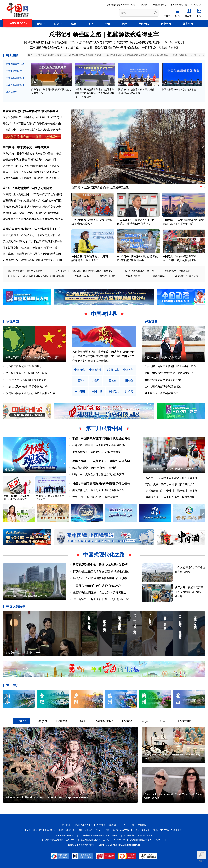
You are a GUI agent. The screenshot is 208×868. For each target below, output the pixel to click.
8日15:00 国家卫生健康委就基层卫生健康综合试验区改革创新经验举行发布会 (147, 55)
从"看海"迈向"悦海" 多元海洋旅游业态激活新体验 (31, 213)
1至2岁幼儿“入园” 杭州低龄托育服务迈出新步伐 (100, 578)
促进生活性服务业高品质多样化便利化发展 (30, 393)
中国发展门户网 (159, 5)
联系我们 (113, 825)
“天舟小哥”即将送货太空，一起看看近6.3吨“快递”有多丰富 (145, 48)
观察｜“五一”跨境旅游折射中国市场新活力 (96, 497)
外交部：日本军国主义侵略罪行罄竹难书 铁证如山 (32, 124)
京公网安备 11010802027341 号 (138, 835)
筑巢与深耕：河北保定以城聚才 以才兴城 (26, 596)
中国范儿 (168, 256)
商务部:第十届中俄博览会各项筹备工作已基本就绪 (32, 154)
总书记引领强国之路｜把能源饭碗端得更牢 (104, 34)
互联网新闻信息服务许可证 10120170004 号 (100, 835)
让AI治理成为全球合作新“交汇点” (163, 387)
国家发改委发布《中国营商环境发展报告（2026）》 (33, 117)
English (21, 721)
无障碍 (201, 857)
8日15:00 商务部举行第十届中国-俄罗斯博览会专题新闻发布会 (70, 55)
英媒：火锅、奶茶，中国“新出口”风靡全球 (170, 484)
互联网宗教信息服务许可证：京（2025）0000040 (103, 840)
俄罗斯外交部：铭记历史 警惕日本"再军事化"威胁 (31, 248)
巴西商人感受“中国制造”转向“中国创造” (95, 468)
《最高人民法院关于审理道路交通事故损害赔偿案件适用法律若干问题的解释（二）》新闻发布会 (94, 93)
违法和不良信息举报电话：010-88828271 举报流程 (158, 830)
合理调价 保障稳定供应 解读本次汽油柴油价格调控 (32, 201)
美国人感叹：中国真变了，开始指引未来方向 (101, 461)
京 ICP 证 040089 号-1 (65, 835)
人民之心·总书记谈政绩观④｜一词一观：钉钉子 (155, 42)
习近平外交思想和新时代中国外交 (121, 5)
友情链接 (142, 825)
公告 (123, 825)
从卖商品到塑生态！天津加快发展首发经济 (100, 565)
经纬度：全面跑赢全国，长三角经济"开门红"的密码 (32, 194)
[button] (203, 146)
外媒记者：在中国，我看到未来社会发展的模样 (100, 445)
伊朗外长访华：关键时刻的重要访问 (163, 357)
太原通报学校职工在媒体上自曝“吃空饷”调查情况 (31, 178)
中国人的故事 (16, 607)
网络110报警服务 (67, 830)
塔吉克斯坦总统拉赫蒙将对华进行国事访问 (30, 111)
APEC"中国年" (107, 276)
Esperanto (185, 721)
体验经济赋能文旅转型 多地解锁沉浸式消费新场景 (32, 207)
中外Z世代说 (79, 220)
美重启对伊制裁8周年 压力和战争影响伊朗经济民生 (33, 241)
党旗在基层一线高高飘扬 (177, 271)
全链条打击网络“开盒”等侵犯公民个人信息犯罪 (30, 160)
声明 (132, 825)
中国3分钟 (123, 256)
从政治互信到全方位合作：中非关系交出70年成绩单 (32, 357)
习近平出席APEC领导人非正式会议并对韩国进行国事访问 (83, 271)
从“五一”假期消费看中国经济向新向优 (27, 188)
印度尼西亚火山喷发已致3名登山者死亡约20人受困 (32, 260)
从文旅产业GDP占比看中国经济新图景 (88, 48)
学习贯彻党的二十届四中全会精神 (25, 271)
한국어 (164, 721)
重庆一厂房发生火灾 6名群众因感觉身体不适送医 (31, 172)
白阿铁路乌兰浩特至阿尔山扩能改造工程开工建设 (100, 188)
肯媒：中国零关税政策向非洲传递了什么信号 (101, 484)
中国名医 (168, 220)
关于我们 (66, 825)
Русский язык (104, 721)
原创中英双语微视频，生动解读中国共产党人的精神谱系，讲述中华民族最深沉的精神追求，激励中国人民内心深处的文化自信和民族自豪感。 (103, 356)
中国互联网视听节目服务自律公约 (40, 830)
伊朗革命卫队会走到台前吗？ (161, 393)
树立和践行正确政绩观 (187, 276)
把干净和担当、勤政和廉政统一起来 (27, 373)
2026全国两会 (82, 276)
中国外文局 (196, 5)
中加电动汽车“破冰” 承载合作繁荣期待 (28, 387)
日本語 (81, 721)
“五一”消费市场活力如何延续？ (47, 48)
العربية (146, 721)
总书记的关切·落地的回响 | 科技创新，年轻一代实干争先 (58, 42)
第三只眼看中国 (104, 428)
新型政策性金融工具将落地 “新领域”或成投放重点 (101, 572)
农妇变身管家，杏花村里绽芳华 (23, 653)
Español (127, 721)
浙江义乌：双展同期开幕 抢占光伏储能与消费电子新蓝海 (189, 592)
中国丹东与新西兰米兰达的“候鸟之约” (97, 586)
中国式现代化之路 (104, 555)
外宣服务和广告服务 (83, 825)
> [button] (203, 55)
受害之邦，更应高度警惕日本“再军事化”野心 (170, 366)
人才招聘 (101, 825)
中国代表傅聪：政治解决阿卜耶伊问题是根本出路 (31, 235)
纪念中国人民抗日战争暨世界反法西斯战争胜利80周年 (36, 276)
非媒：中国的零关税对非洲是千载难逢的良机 (101, 438)
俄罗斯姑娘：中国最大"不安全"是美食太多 (97, 452)
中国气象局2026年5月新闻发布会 (179, 90)
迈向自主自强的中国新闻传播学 (24, 366)
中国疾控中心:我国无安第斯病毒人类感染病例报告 (32, 130)
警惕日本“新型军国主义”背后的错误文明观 (169, 373)
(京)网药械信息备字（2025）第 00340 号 (148, 840)
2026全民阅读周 (134, 276)
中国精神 (80, 391)
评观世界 (151, 321)
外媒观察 (10, 470)
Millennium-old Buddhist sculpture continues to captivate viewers (47, 797)
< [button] (200, 55)
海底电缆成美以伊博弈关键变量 (163, 380)
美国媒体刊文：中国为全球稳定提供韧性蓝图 (98, 490)
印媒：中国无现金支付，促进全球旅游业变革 (98, 474)
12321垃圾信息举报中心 (90, 830)
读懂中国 (13, 321)
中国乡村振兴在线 (179, 5)
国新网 (144, 5)
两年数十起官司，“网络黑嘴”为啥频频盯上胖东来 (31, 166)
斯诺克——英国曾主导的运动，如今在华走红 (171, 478)
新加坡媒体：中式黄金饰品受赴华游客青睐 (170, 497)
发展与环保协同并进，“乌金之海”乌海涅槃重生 (100, 593)
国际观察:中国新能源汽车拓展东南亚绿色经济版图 (32, 254)
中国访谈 (122, 220)
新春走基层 (159, 276)
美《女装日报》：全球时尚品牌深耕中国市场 (171, 491)
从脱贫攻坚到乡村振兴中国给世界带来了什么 (32, 229)
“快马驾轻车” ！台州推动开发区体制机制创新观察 (101, 599)
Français (41, 721)
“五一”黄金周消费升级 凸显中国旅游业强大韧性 (170, 469)
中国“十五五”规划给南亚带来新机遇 (26, 380)
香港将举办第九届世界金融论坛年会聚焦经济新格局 (33, 219)
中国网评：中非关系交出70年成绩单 (26, 147)
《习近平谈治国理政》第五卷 (139, 271)
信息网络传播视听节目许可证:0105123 (59, 840)
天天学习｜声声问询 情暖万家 (109, 42)
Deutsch (62, 721)
